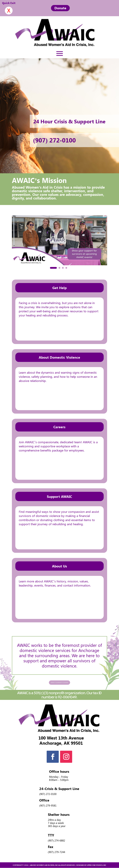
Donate (60, 8)
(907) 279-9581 (48, 806)
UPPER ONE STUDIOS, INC (96, 865)
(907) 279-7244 (56, 852)
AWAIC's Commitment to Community (59, 682)
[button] (53, 268)
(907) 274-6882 (56, 841)
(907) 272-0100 (55, 140)
